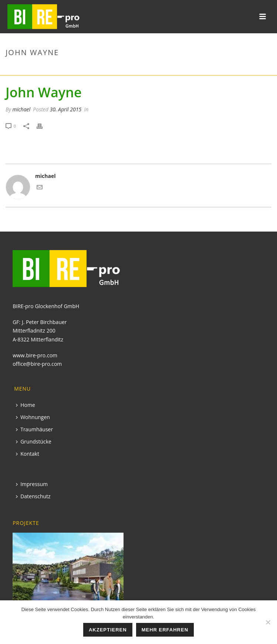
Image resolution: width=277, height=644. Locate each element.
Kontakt (28, 454)
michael (21, 109)
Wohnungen (33, 417)
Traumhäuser (34, 429)
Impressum (32, 484)
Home (26, 405)
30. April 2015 (66, 109)
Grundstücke (34, 441)
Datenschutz (33, 496)
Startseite (219, 68)
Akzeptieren (108, 630)
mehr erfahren (165, 630)
